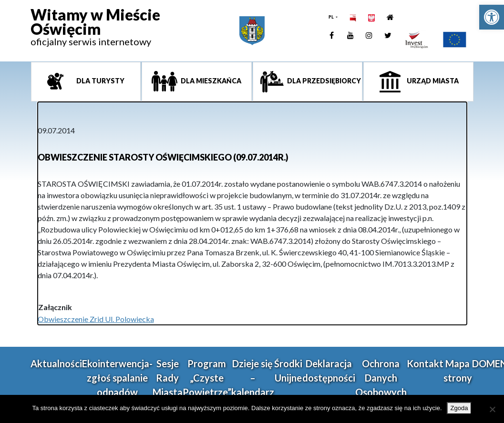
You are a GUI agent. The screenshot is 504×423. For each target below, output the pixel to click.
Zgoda (459, 408)
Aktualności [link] (56, 363)
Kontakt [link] (425, 363)
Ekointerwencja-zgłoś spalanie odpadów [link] (117, 378)
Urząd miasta (432, 81)
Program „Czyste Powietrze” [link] (207, 378)
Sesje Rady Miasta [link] (168, 378)
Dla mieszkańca (210, 81)
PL (332, 17)
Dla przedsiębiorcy (323, 81)
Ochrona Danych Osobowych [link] (381, 378)
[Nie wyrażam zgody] (492, 409)
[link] (492, 17)
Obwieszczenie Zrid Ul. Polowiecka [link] (96, 319)
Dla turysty (100, 81)
